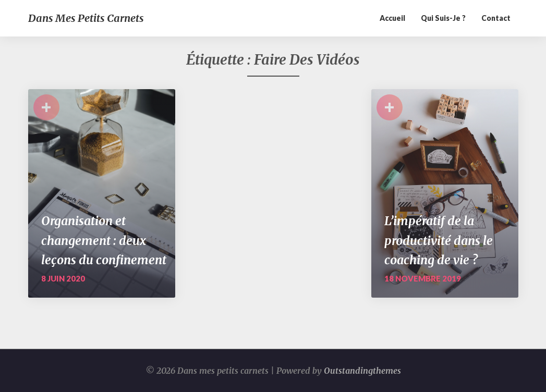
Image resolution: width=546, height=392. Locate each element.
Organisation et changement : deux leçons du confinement (104, 240)
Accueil (392, 18)
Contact (496, 18)
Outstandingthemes (362, 371)
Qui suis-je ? (443, 18)
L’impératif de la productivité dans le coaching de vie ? (439, 240)
